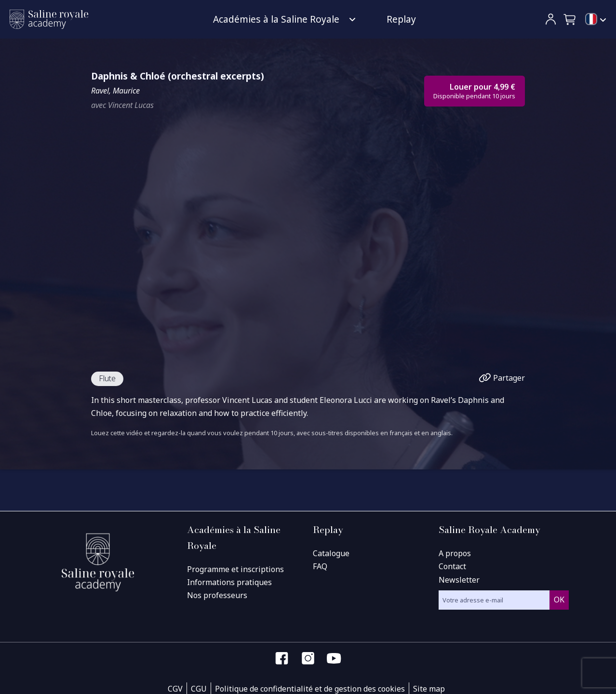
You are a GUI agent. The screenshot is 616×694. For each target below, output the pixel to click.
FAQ (320, 566)
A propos (455, 553)
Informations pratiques (229, 582)
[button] (570, 19)
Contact (452, 566)
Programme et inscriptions (235, 569)
